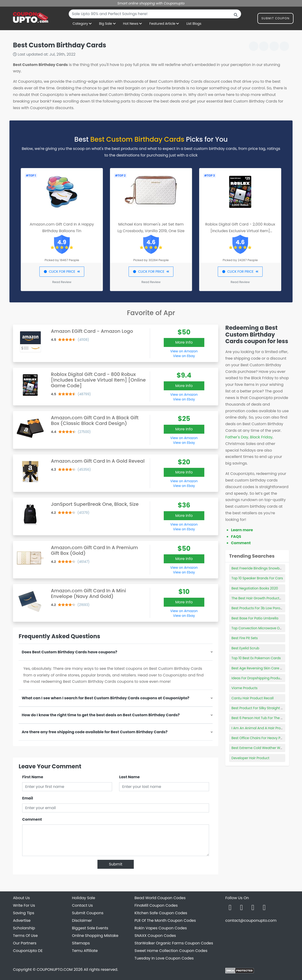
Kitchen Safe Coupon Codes (161, 913)
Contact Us (82, 905)
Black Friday (261, 437)
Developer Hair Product (250, 758)
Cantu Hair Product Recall (253, 698)
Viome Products (244, 688)
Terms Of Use (25, 936)
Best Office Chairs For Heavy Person (260, 738)
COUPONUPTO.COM (55, 970)
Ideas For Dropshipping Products (258, 678)
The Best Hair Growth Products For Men (263, 598)
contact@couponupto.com (251, 920)
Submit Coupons (88, 913)
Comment (32, 819)
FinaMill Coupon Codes (156, 905)
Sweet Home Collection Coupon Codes (171, 951)
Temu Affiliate (85, 951)
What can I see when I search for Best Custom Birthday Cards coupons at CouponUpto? (105, 698)
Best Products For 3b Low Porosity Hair (262, 608)
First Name (33, 777)
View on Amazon (184, 351)
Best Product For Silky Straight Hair (259, 708)
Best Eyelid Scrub (245, 648)
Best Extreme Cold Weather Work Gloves (264, 748)
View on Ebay (184, 356)
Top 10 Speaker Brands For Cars (257, 578)
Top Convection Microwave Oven (259, 628)
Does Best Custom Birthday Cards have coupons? (69, 652)
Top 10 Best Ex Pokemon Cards (256, 658)
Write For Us (24, 905)
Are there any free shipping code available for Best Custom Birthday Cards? (95, 732)
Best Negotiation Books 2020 (255, 588)
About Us (21, 898)
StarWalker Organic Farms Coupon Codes (174, 943)
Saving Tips (24, 913)
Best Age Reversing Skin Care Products (263, 668)
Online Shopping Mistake (95, 936)
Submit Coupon (275, 19)
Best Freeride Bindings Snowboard (259, 568)
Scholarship (24, 928)
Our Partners (25, 943)
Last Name (129, 777)
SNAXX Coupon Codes (155, 936)
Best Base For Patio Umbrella (255, 618)
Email (28, 798)
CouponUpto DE (28, 951)
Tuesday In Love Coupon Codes (164, 958)
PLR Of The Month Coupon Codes (165, 920)
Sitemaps (81, 943)
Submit (116, 864)
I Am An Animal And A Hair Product (260, 728)
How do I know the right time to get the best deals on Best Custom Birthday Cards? (101, 715)
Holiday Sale (84, 898)
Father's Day (237, 437)
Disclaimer (82, 920)
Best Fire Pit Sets (245, 638)
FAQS (236, 537)
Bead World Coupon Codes (160, 898)
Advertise (22, 920)
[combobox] (155, 14)
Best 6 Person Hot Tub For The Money (262, 718)
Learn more (242, 530)
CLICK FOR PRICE (62, 272)
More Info (184, 342)
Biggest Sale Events (90, 928)
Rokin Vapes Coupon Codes (161, 928)
